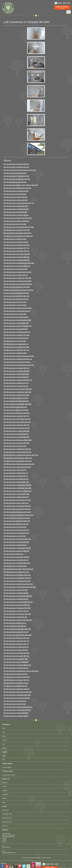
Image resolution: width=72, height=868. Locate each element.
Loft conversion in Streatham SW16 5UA (18, 575)
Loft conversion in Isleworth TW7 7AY (17, 656)
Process (4, 740)
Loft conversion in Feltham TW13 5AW (17, 677)
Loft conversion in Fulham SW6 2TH (17, 344)
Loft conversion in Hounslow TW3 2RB (18, 254)
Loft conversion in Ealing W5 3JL (16, 623)
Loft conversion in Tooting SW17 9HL (17, 377)
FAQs (4, 760)
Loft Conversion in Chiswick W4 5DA (17, 242)
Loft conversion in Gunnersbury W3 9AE (18, 548)
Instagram (5, 791)
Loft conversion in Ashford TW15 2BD (17, 431)
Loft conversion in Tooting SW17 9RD (17, 347)
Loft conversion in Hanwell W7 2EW (17, 659)
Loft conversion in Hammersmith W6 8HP (18, 320)
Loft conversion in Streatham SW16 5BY (18, 581)
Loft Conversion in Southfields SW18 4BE (18, 404)
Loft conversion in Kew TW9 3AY (16, 704)
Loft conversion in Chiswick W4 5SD (17, 593)
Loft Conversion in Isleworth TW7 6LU (17, 164)
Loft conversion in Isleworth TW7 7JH (17, 350)
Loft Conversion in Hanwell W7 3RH (17, 329)
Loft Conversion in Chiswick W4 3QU (17, 209)
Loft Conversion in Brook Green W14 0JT (18, 710)
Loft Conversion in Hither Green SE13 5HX (19, 218)
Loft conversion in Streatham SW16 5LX (18, 332)
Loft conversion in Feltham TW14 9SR (17, 245)
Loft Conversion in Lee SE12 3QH (16, 314)
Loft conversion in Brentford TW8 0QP (17, 413)
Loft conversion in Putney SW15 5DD (17, 374)
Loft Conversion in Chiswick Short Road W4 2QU (21, 170)
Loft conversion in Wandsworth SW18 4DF (19, 620)
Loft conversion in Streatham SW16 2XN (18, 629)
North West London (7, 822)
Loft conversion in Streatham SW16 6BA (18, 695)
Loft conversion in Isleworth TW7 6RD (17, 443)
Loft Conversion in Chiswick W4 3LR (17, 668)
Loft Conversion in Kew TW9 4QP (16, 194)
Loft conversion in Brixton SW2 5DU (17, 713)
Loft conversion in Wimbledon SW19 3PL (18, 449)
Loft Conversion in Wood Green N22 (17, 206)
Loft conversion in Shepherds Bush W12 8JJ (19, 515)
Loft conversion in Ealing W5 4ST (16, 470)
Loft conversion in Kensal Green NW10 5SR (19, 584)
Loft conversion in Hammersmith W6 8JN (18, 233)
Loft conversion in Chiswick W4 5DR (17, 410)
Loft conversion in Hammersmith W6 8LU (18, 452)
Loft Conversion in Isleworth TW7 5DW (17, 230)
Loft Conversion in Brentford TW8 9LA (17, 251)
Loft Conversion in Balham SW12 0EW (17, 395)
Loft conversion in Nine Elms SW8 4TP (18, 689)
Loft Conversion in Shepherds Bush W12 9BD (20, 263)
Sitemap (4, 748)
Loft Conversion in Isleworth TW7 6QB (17, 335)
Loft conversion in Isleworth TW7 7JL (17, 611)
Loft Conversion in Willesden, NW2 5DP (18, 179)
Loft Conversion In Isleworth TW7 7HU (17, 368)
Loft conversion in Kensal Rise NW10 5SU (19, 461)
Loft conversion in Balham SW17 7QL (17, 482)
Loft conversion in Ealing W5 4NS (16, 566)
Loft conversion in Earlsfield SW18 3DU (18, 563)
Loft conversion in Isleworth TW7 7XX (17, 641)
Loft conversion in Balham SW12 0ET (17, 497)
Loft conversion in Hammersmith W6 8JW (18, 692)
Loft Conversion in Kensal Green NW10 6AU (19, 236)
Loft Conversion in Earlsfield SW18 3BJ (18, 266)
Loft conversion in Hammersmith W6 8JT (18, 512)
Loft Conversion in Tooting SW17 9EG (17, 176)
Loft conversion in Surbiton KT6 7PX (17, 383)
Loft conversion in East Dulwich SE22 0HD (19, 596)
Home (4, 728)
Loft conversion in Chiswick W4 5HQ (17, 524)
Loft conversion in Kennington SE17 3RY (18, 614)
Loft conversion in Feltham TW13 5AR (17, 296)
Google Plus (5, 795)
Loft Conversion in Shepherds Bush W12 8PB (20, 227)
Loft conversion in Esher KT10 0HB (16, 590)
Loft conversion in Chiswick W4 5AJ (17, 599)
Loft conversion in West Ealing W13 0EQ (18, 467)
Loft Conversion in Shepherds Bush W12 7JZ (19, 203)
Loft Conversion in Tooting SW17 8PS (17, 533)
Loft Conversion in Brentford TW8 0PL (17, 293)
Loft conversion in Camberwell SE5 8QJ (18, 362)
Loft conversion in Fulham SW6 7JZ (17, 473)
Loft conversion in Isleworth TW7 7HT (17, 416)
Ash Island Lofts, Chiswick (9, 775)
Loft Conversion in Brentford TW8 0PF (17, 260)
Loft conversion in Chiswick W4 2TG (17, 560)
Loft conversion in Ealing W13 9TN (16, 686)
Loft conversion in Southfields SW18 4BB (18, 635)
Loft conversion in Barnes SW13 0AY (17, 503)
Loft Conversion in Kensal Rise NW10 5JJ (18, 326)
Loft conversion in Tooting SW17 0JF (17, 647)
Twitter (4, 802)
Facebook (5, 783)
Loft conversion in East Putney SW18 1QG (19, 458)
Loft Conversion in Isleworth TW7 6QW (18, 287)
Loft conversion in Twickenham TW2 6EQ (18, 485)
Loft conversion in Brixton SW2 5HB (17, 662)
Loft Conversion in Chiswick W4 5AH (17, 215)
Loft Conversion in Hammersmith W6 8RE (18, 281)
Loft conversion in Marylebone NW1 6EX (18, 509)
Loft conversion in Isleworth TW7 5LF (17, 530)
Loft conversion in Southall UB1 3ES (17, 479)
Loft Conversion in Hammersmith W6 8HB (18, 308)
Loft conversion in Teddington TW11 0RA (18, 278)
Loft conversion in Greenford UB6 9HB (18, 698)
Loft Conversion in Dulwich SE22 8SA (17, 167)
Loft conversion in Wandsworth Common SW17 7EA (22, 455)
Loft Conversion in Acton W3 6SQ (16, 173)
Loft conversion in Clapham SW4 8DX (17, 371)
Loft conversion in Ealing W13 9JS (16, 617)
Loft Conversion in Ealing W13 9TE (16, 212)
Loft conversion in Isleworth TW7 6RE (17, 653)
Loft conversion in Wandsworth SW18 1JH (19, 380)
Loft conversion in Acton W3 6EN (16, 239)
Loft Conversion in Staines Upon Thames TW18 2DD (22, 185)
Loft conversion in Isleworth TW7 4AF (17, 680)
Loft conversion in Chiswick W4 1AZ (17, 386)
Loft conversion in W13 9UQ (14, 554)
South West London (7, 814)
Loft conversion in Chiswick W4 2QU (17, 338)
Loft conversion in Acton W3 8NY (16, 341)
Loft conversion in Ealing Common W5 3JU (19, 707)
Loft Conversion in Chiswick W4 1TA (17, 434)
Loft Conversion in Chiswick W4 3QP (17, 191)
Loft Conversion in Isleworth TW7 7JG (17, 248)
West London (6, 810)
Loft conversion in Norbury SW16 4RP (17, 551)
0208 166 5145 (6, 847)
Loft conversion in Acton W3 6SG (16, 446)
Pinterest (4, 798)
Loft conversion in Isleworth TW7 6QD (17, 638)
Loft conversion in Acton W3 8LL (16, 536)
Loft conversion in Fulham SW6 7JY (17, 275)
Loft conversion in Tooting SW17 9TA (17, 572)
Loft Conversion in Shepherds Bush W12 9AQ (20, 365)
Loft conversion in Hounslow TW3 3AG (18, 518)
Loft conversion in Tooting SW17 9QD (17, 542)
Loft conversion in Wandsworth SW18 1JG (19, 359)
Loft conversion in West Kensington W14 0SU (20, 356)
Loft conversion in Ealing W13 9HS (16, 674)
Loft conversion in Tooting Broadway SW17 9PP (20, 587)
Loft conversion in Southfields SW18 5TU (18, 578)
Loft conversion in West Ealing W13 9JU (18, 419)
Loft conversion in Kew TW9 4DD (16, 224)
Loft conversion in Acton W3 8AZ (16, 527)
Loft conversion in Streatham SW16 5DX (18, 608)
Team (4, 732)
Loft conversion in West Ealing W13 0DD (18, 500)
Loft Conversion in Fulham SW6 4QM (17, 401)
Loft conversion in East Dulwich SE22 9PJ (19, 389)
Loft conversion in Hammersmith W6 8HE (18, 491)
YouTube (4, 787)
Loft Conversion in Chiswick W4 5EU (17, 299)
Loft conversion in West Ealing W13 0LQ (18, 422)
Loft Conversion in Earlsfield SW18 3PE (18, 521)
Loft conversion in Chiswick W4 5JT (17, 476)
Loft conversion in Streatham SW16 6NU (18, 539)
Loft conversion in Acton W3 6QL (16, 701)
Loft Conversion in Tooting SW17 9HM (17, 494)
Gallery (4, 736)
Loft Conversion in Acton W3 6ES (16, 182)
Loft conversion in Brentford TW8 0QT (17, 557)
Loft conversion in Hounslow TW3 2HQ (18, 605)
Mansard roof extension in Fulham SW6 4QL (19, 290)
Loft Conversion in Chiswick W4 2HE (17, 317)
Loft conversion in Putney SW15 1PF (17, 323)
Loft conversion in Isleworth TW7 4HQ (17, 425)
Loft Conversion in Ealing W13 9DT (16, 197)
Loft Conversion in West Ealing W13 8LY (18, 311)
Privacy (4, 756)
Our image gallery (7, 767)
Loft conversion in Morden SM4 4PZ (17, 650)
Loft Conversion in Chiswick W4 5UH (17, 716)
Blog (3, 744)
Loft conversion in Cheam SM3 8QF (17, 200)
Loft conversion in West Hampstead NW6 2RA (20, 464)
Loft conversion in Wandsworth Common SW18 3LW (22, 671)
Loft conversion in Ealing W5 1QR (16, 407)
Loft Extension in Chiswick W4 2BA (16, 269)
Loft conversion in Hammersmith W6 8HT (18, 665)
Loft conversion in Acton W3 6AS (16, 302)
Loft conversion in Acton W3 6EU (16, 305)
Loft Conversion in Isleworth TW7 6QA (17, 257)
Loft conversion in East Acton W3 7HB (17, 428)
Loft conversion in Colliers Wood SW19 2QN (19, 569)
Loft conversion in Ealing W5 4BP (16, 353)
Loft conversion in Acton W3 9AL (16, 626)
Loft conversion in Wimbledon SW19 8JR (18, 392)
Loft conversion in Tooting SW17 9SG (17, 437)
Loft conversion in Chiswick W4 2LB (17, 683)
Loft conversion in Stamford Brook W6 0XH (19, 602)
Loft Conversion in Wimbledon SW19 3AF (18, 188)
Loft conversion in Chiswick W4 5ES (17, 398)
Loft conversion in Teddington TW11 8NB (18, 488)
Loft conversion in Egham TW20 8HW (17, 221)
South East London (7, 818)
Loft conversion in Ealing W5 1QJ (16, 545)
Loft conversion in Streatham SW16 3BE (18, 506)
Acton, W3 (5, 826)
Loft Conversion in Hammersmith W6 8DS (18, 272)
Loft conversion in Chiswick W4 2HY (17, 632)
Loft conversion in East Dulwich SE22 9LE (19, 284)
